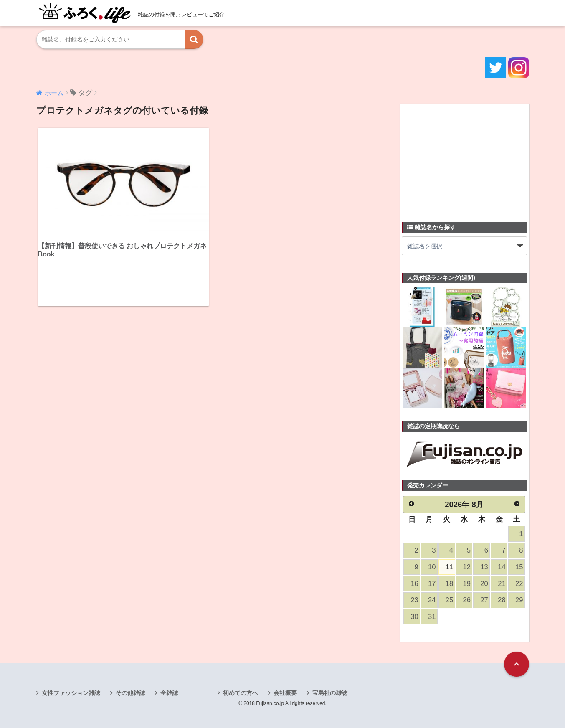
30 (414, 617)
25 (449, 600)
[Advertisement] (464, 158)
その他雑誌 (130, 693)
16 (414, 584)
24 (432, 600)
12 (467, 567)
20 (484, 584)
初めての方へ (241, 693)
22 (519, 584)
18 (449, 584)
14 (502, 567)
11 (449, 567)
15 (519, 567)
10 (432, 567)
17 (432, 584)
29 (519, 600)
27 (484, 600)
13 (484, 567)
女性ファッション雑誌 (71, 693)
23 (414, 600)
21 (502, 584)
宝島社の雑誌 (330, 693)
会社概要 (285, 693)
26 (467, 600)
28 (502, 600)
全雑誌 (169, 693)
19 (467, 584)
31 (432, 617)
